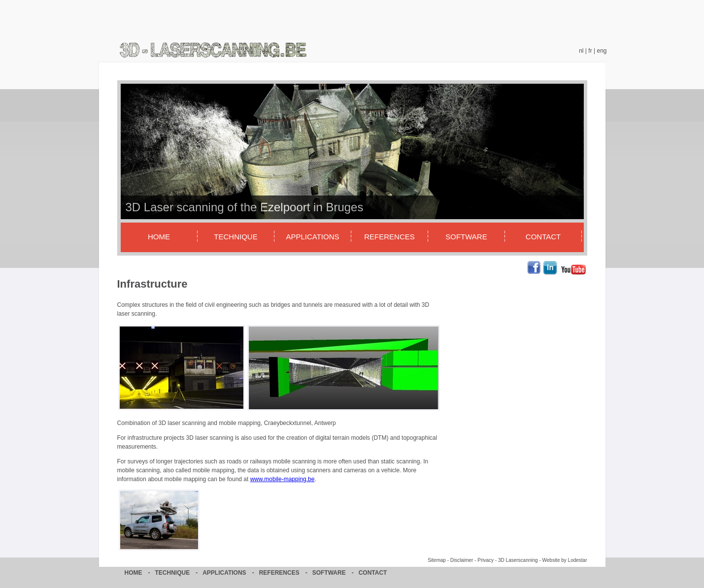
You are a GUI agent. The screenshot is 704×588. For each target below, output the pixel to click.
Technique (235, 237)
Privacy (486, 560)
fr (590, 51)
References (389, 237)
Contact (543, 237)
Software (466, 237)
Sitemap (437, 560)
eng (602, 51)
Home (159, 237)
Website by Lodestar (565, 560)
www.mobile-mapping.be (283, 479)
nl (581, 51)
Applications (312, 237)
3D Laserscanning (518, 560)
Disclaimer (462, 560)
